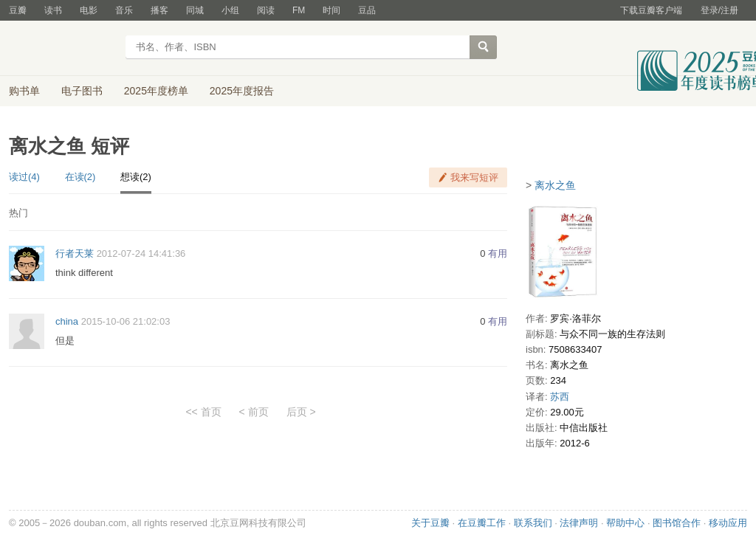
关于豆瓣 (430, 523)
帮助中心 (625, 523)
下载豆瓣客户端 (651, 10)
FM (299, 10)
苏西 (560, 397)
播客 (159, 10)
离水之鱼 (555, 185)
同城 (195, 10)
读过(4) (24, 177)
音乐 (124, 10)
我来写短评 (474, 177)
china (67, 321)
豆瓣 (18, 10)
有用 (498, 253)
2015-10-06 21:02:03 (126, 321)
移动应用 (728, 523)
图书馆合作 (677, 523)
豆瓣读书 (62, 49)
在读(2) (80, 177)
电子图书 (82, 91)
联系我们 (533, 523)
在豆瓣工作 (482, 523)
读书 (53, 10)
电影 (89, 10)
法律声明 (579, 523)
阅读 (266, 10)
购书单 (24, 91)
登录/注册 (719, 10)
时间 (331, 10)
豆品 (367, 10)
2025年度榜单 (156, 91)
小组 (230, 10)
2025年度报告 (242, 91)
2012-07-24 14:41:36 (141, 253)
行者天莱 (75, 253)
